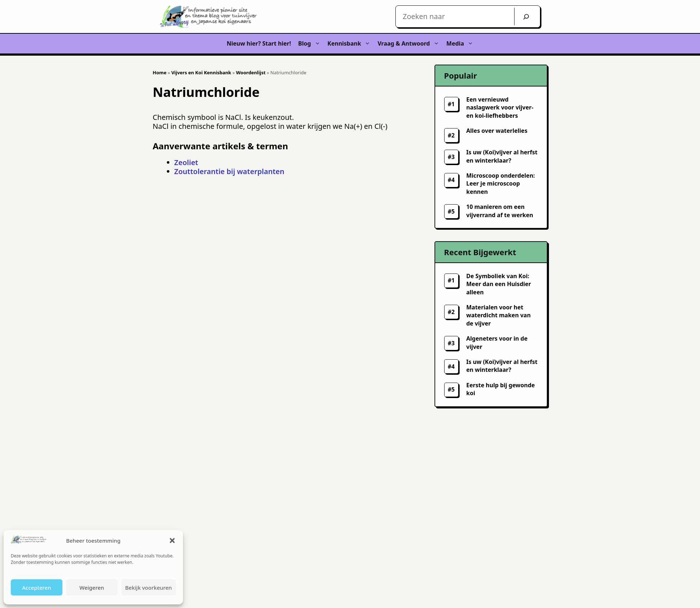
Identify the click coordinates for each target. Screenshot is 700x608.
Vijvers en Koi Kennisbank (201, 73)
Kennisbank (351, 44)
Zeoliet (186, 162)
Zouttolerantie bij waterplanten (229, 171)
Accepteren (36, 588)
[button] (172, 541)
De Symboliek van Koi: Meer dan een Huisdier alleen (499, 284)
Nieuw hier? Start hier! (259, 43)
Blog (311, 44)
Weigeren (92, 588)
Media (462, 44)
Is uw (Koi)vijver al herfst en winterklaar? (502, 366)
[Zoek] (526, 17)
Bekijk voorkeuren (149, 588)
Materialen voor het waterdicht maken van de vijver (499, 315)
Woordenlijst (251, 73)
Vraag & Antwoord (410, 44)
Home (160, 73)
